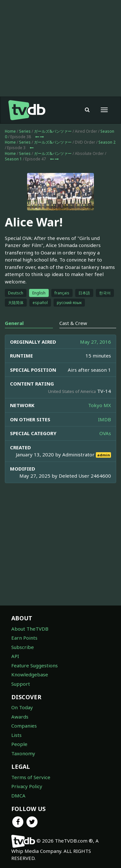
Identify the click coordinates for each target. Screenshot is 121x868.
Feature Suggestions (35, 665)
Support (21, 684)
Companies (24, 726)
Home (10, 131)
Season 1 (13, 159)
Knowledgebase (30, 674)
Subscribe (23, 647)
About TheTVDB (30, 629)
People (19, 744)
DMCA (18, 796)
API (15, 656)
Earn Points (24, 638)
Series (25, 131)
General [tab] (14, 323)
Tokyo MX (100, 405)
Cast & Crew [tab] (73, 323)
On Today (22, 707)
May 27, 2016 (96, 342)
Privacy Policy (27, 786)
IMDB (105, 419)
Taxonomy (23, 753)
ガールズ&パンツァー (53, 131)
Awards (20, 717)
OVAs (105, 433)
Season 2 (107, 142)
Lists (16, 735)
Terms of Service (31, 777)
